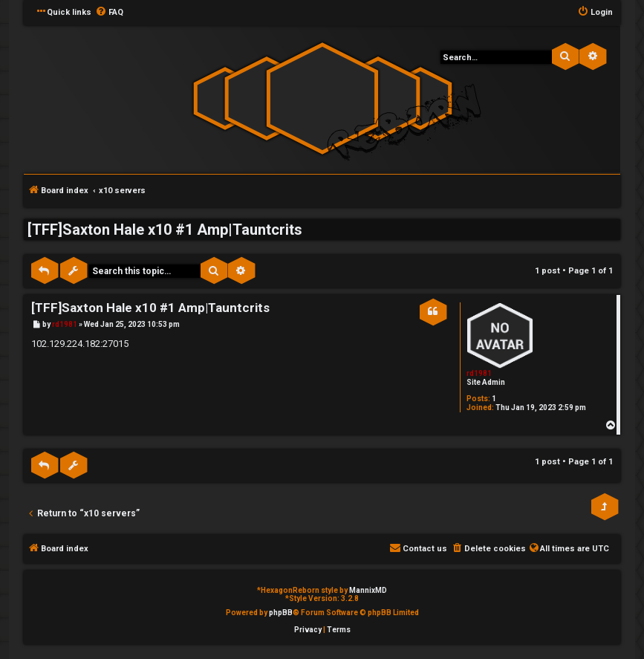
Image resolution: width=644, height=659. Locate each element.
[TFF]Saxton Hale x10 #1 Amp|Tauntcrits (165, 230)
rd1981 (479, 373)
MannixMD (368, 590)
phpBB (281, 613)
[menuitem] (109, 13)
